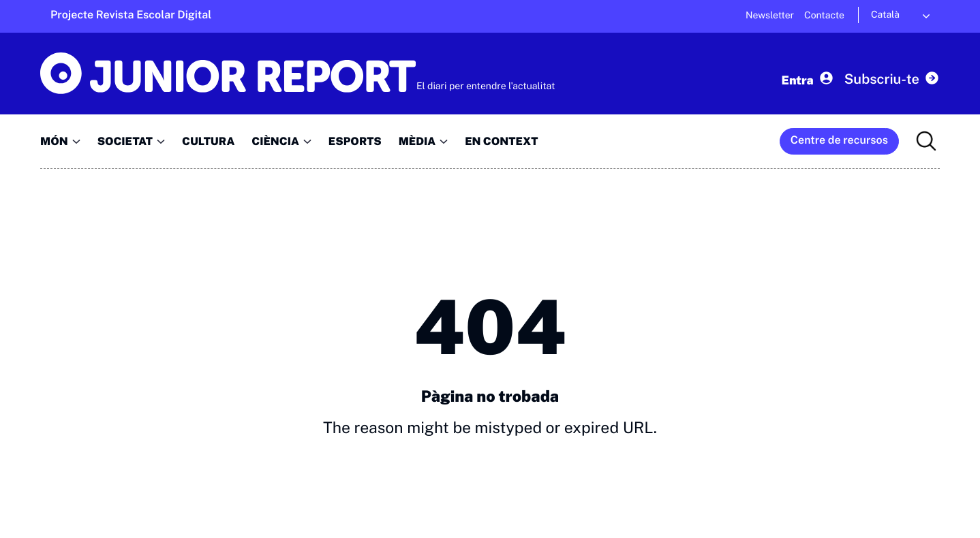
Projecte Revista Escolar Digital (131, 15)
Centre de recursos (839, 140)
